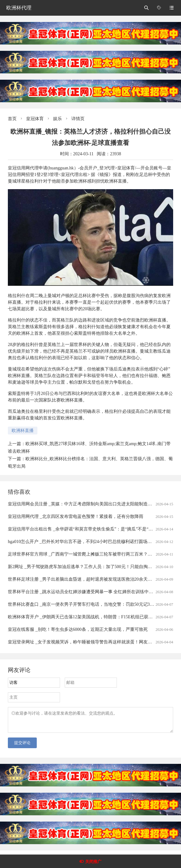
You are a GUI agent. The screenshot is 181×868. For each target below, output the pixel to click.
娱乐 (58, 119)
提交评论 (22, 746)
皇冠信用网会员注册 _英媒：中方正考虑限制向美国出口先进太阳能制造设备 (82, 504)
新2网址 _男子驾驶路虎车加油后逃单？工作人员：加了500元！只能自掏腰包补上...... (90, 567)
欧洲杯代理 (19, 8)
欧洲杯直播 (23, 431)
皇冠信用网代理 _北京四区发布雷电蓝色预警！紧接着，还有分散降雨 (76, 517)
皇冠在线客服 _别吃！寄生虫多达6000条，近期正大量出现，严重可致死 (78, 629)
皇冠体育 (35, 119)
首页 (12, 119)
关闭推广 (93, 862)
